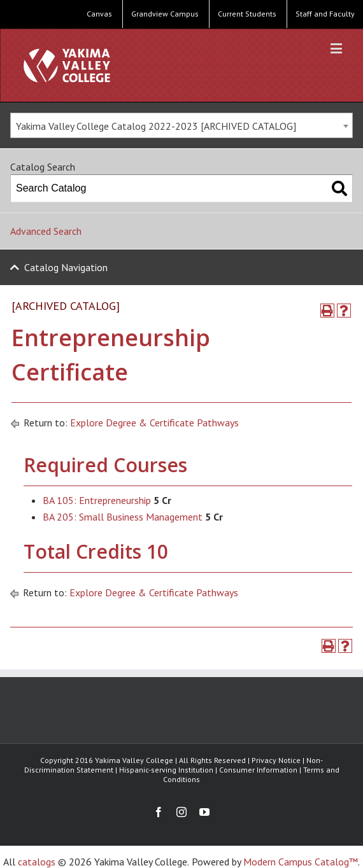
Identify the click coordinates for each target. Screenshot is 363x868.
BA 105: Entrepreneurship (97, 500)
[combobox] (181, 125)
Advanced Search (46, 231)
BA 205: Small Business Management (123, 517)
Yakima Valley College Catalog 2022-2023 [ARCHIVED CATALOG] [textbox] (156, 126)
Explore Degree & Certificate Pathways (154, 423)
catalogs (37, 862)
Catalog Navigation (66, 267)
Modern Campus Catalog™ (301, 862)
